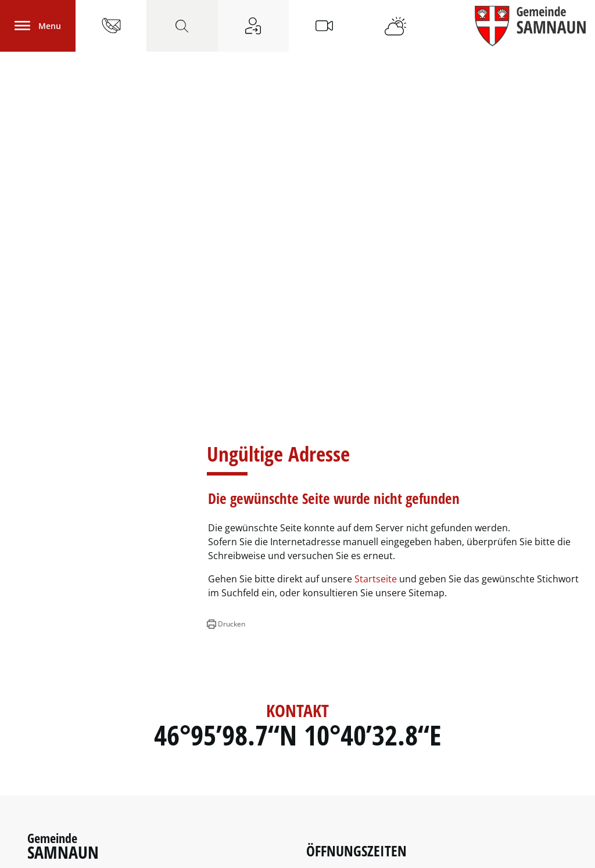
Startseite (376, 332)
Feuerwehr (53, 781)
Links (40, 813)
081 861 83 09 (83, 694)
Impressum (498, 852)
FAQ (559, 852)
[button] (226, 377)
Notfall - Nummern (74, 797)
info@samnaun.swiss (79, 709)
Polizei (43, 766)
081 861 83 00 (103, 678)
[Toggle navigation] (38, 26)
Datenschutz (446, 852)
